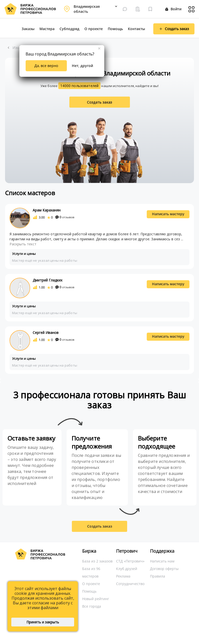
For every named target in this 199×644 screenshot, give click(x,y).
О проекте (94, 29)
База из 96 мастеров (91, 572)
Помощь (115, 29)
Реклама (123, 576)
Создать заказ (99, 102)
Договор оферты (164, 569)
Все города (92, 606)
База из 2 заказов (97, 561)
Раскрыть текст (23, 244)
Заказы (28, 29)
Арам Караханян (47, 210)
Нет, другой (82, 66)
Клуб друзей (127, 569)
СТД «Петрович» (130, 561)
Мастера (47, 29)
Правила (158, 576)
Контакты (136, 29)
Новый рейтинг (96, 599)
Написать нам (162, 561)
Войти (173, 9)
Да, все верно (46, 66)
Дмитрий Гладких (47, 280)
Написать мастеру (168, 214)
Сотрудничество (130, 584)
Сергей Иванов (46, 333)
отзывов (65, 217)
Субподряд (69, 29)
